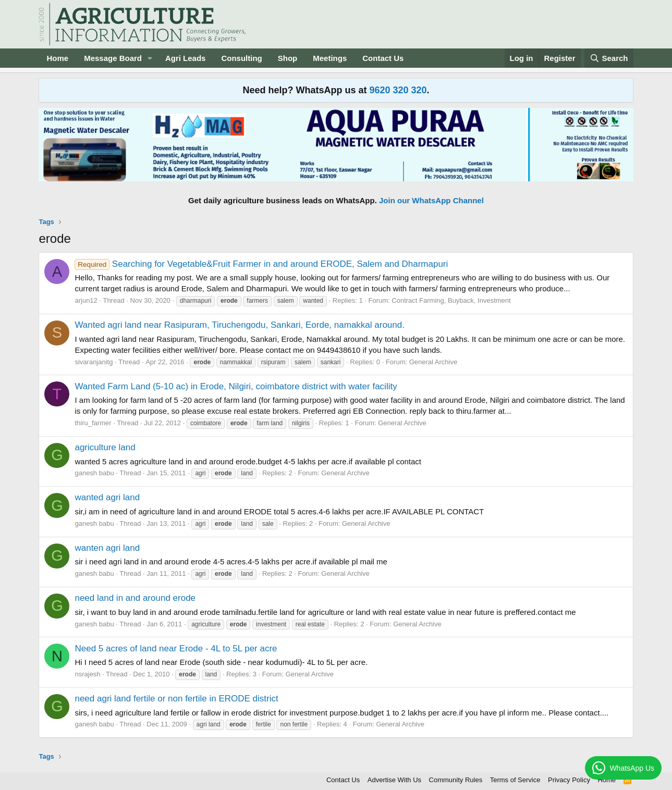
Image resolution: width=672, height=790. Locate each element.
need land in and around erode (135, 598)
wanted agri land (107, 497)
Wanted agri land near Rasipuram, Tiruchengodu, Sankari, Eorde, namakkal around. (240, 325)
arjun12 (86, 300)
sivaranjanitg (94, 362)
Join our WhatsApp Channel (431, 200)
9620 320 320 (398, 90)
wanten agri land (107, 548)
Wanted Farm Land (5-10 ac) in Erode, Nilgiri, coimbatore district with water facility (236, 386)
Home (57, 58)
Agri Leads (186, 58)
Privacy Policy (569, 780)
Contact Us (383, 58)
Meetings (330, 58)
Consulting (241, 58)
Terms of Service (515, 780)
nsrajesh (87, 674)
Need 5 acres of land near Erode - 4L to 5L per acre (176, 649)
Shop (288, 58)
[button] (150, 58)
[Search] (609, 58)
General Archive (433, 362)
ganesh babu (94, 473)
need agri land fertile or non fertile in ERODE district (176, 699)
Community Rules (456, 780)
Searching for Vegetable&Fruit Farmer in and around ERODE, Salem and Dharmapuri (261, 264)
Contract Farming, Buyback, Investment (451, 300)
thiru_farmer (93, 423)
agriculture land (105, 447)
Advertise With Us (394, 780)
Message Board (113, 58)
